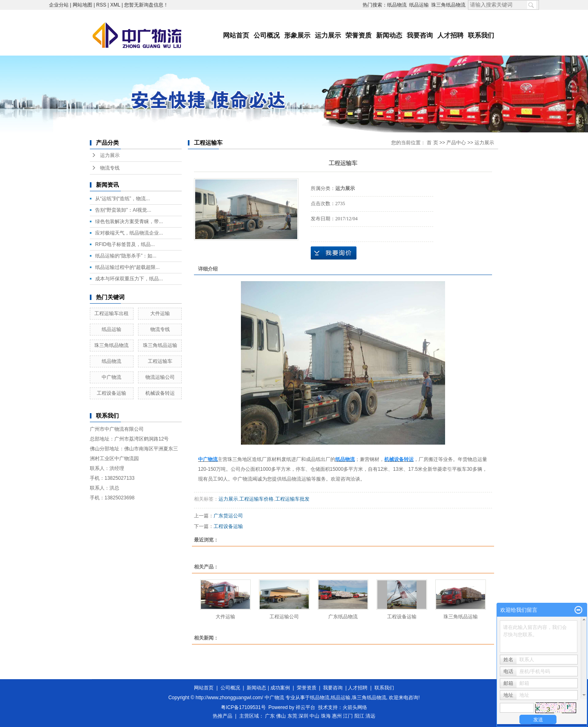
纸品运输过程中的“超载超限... (127, 267)
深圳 (303, 716)
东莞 (292, 716)
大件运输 (160, 313)
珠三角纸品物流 (448, 5)
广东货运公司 (228, 516)
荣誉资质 (359, 35)
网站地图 (82, 5)
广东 (270, 716)
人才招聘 (450, 35)
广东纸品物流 (343, 617)
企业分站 (59, 5)
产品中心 (456, 143)
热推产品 (223, 716)
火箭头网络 (355, 707)
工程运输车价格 (256, 499)
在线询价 (334, 253)
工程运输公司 (284, 617)
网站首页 (236, 35)
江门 (348, 716)
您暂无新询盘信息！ (146, 5)
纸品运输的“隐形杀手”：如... (126, 256)
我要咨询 (420, 35)
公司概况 (267, 35)
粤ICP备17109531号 (243, 707)
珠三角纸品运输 (160, 345)
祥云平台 (305, 707)
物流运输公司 (160, 377)
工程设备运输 (111, 393)
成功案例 (280, 688)
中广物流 (111, 377)
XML (115, 5)
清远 (370, 716)
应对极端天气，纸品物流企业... (129, 233)
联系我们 (481, 35)
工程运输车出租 (111, 313)
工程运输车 (160, 361)
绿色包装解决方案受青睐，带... (129, 221)
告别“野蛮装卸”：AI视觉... (123, 210)
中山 (314, 716)
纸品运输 (419, 5)
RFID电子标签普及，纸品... (125, 244)
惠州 (337, 716)
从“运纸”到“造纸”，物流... (122, 199)
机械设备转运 (160, 393)
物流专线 (110, 168)
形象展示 (297, 35)
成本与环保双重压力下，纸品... (129, 279)
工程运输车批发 (292, 499)
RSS (101, 5)
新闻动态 (389, 35)
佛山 (281, 716)
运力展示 (328, 35)
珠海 (326, 716)
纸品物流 (397, 5)
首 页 (432, 143)
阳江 (359, 716)
